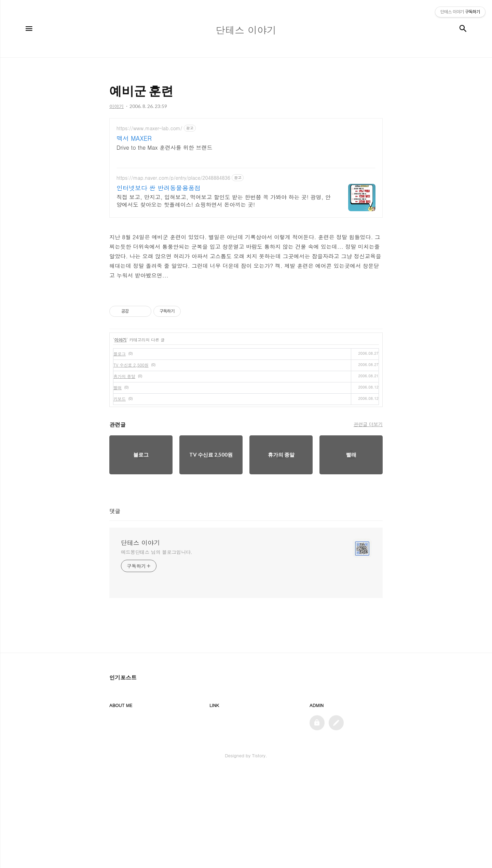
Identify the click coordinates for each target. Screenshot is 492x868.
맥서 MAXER (134, 138)
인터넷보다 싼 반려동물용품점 (159, 188)
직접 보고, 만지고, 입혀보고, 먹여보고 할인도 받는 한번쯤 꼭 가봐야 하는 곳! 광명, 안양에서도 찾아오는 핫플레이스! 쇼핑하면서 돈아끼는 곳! (224, 201)
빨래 (118, 483)
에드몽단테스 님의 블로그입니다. (157, 648)
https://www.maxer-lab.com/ (149, 128)
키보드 (120, 494)
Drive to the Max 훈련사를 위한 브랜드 (164, 147)
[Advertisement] (246, 335)
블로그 (120, 449)
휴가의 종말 (124, 472)
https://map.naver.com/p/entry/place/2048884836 (173, 178)
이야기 (121, 435)
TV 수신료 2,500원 (131, 460)
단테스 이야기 (140, 638)
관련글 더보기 (368, 520)
